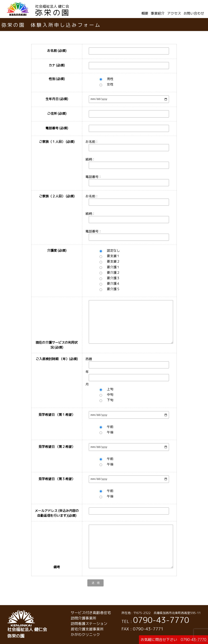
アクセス (174, 13)
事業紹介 (158, 13)
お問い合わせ (194, 13)
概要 (145, 13)
